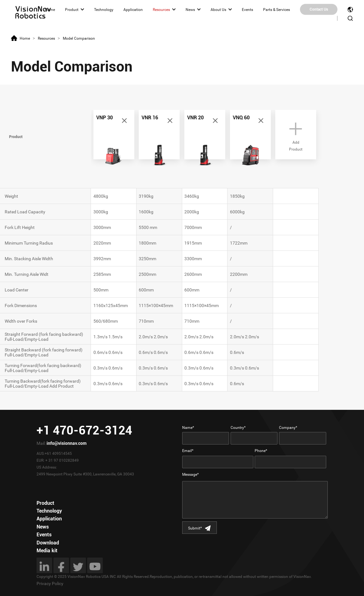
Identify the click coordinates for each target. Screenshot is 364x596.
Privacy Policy (50, 584)
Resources (161, 9)
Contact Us (319, 9)
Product (72, 9)
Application (133, 9)
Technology (104, 9)
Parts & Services (277, 9)
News (190, 9)
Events (247, 9)
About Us (218, 9)
